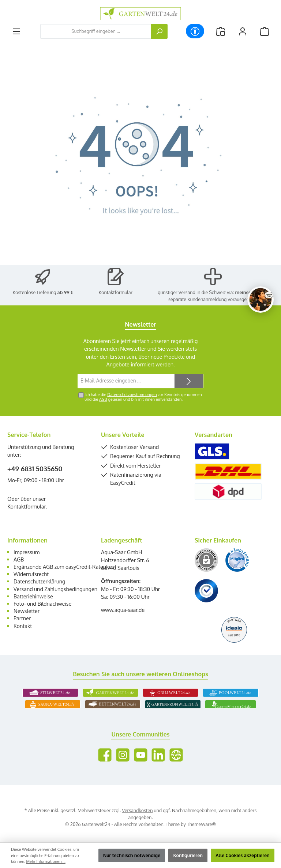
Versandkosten (137, 810)
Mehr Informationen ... (46, 861)
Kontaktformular (116, 292)
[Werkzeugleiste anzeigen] (195, 31)
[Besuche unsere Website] (176, 755)
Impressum (27, 552)
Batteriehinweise (33, 596)
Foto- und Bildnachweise (42, 604)
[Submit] (189, 381)
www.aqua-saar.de (123, 610)
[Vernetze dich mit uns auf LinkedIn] (158, 755)
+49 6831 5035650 (35, 469)
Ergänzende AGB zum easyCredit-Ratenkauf (65, 567)
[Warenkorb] (265, 31)
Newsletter (27, 611)
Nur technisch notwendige (132, 855)
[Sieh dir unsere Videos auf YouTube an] (141, 755)
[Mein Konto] (243, 31)
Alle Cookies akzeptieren (243, 855)
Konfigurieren (188, 855)
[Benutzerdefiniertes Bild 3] (206, 591)
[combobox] (96, 31)
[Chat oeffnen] (261, 300)
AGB (103, 399)
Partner (22, 618)
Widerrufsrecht (31, 574)
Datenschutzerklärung (39, 581)
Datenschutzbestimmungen (132, 395)
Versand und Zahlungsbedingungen (55, 589)
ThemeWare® (202, 824)
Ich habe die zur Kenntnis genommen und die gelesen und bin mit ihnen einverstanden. (143, 397)
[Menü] (16, 31)
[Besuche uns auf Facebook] (105, 755)
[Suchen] (159, 31)
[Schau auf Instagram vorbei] (123, 755)
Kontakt (23, 626)
